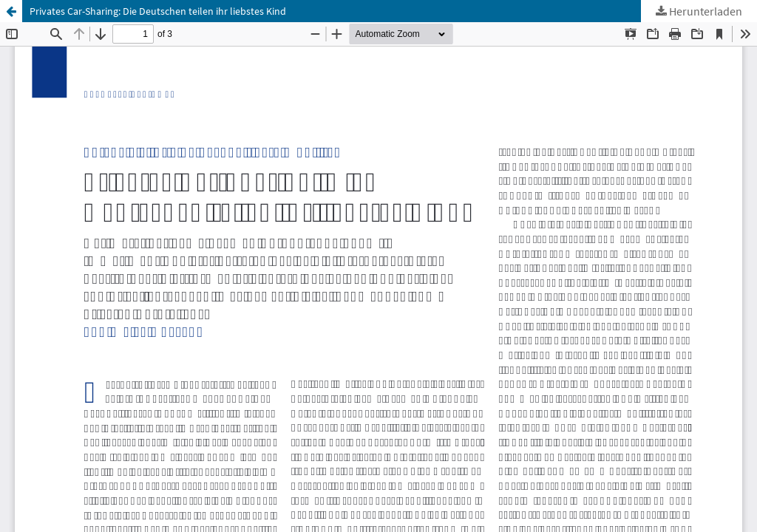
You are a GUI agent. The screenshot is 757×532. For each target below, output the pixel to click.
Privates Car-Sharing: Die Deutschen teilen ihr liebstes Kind (158, 11)
